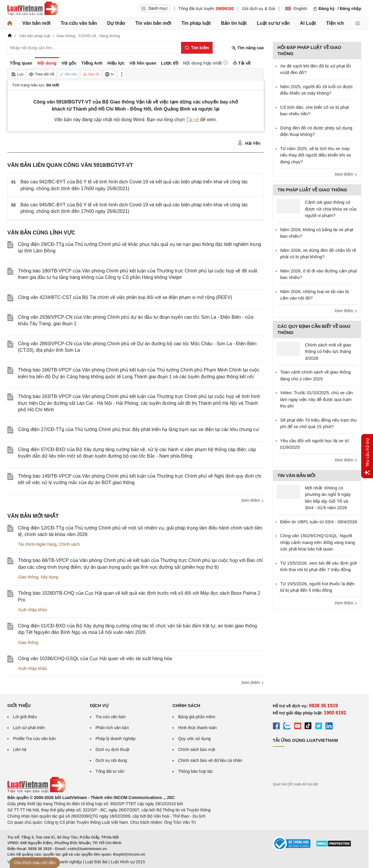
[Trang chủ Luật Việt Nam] (33, 9)
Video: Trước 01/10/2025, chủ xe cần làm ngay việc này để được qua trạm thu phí (317, 399)
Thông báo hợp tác (195, 771)
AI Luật (308, 23)
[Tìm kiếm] (197, 48)
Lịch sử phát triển (29, 728)
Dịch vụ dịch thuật (112, 749)
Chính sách (69, 544)
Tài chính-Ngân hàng (37, 544)
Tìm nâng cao (248, 48)
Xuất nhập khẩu (33, 610)
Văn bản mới (36, 23)
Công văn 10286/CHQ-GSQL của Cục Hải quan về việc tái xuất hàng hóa (95, 659)
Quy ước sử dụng (194, 739)
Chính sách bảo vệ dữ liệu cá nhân (210, 760)
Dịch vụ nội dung (111, 760)
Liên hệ (20, 749)
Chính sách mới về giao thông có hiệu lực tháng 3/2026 (328, 351)
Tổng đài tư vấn (110, 771)
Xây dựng (49, 577)
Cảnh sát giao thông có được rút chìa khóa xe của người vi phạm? (331, 209)
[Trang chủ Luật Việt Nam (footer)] (37, 791)
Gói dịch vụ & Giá (258, 9)
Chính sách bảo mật (197, 749)
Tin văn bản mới (153, 23)
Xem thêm (252, 500)
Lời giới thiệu (25, 717)
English (296, 9)
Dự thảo (116, 23)
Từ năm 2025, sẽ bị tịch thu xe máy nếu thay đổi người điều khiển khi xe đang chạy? (316, 155)
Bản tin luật (234, 23)
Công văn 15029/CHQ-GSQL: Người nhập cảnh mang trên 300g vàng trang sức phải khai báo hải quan (318, 542)
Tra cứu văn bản (79, 23)
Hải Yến (249, 143)
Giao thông (28, 577)
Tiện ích (335, 23)
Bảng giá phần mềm (197, 717)
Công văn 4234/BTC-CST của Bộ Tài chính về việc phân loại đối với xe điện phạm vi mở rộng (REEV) (125, 297)
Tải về (193, 120)
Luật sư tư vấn (273, 23)
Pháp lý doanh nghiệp (116, 739)
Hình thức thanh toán (197, 728)
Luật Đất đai (96, 862)
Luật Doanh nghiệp (64, 862)
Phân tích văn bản (112, 728)
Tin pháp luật (196, 23)
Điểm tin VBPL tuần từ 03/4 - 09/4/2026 (319, 522)
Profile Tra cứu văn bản (34, 739)
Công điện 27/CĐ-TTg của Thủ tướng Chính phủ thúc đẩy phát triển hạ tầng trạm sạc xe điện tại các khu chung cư (138, 429)
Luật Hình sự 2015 (128, 862)
